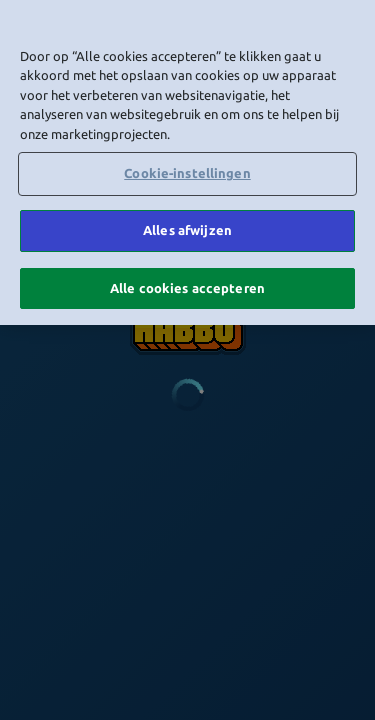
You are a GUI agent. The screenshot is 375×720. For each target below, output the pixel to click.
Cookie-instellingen (187, 170)
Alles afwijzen (187, 227)
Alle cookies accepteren (187, 284)
